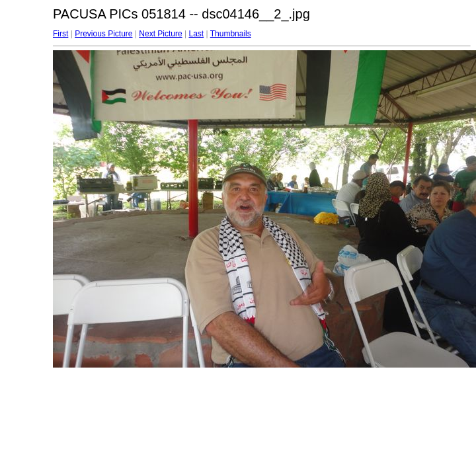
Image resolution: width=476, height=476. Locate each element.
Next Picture (160, 34)
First (60, 34)
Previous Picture (103, 34)
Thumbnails (231, 34)
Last (196, 34)
